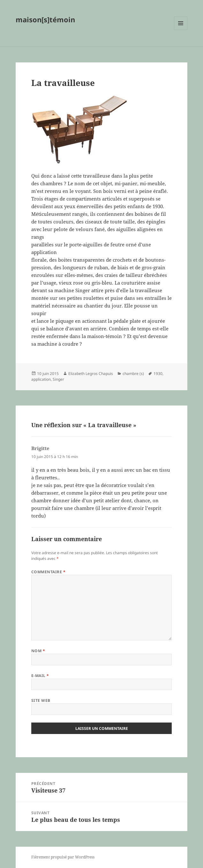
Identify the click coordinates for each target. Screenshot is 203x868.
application (41, 379)
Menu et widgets (181, 30)
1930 (158, 374)
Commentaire (48, 572)
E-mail (40, 676)
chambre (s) (133, 374)
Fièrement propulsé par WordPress (63, 857)
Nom (38, 651)
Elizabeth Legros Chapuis (91, 374)
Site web (41, 700)
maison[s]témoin (45, 19)
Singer (58, 379)
